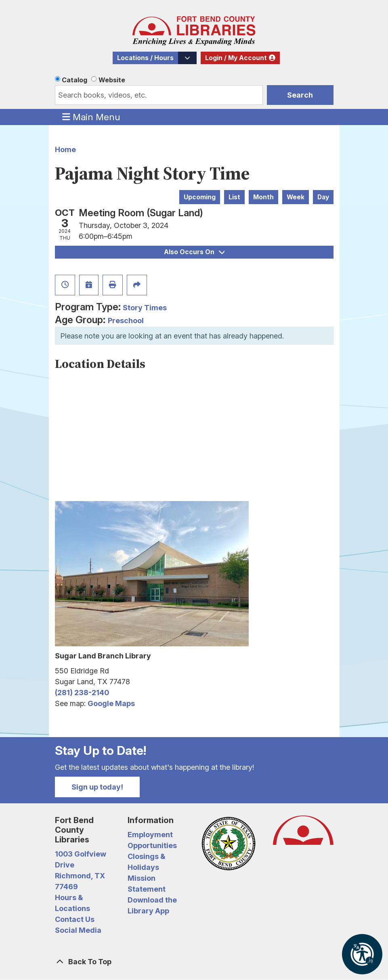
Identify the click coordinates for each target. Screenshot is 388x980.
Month (263, 197)
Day (323, 197)
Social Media (78, 930)
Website (112, 80)
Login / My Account (236, 58)
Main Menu (91, 117)
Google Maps (111, 703)
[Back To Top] (194, 962)
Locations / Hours (145, 58)
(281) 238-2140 (82, 693)
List (234, 197)
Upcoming (200, 197)
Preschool (126, 321)
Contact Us (75, 919)
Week (296, 197)
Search (300, 95)
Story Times (145, 308)
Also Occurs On (194, 252)
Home (65, 149)
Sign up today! (97, 787)
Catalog (74, 80)
